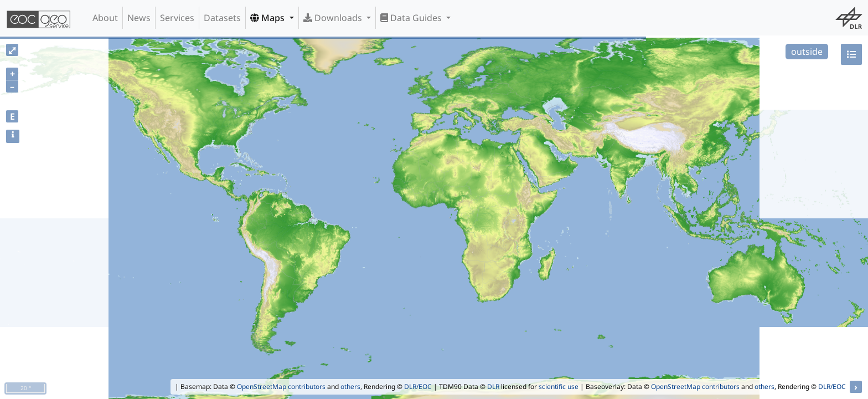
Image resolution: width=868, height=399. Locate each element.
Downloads (334, 18)
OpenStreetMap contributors (281, 387)
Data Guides (412, 18)
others (350, 387)
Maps (268, 18)
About (105, 18)
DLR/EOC (418, 387)
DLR (493, 387)
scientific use (559, 387)
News (139, 18)
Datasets (222, 18)
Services (177, 18)
